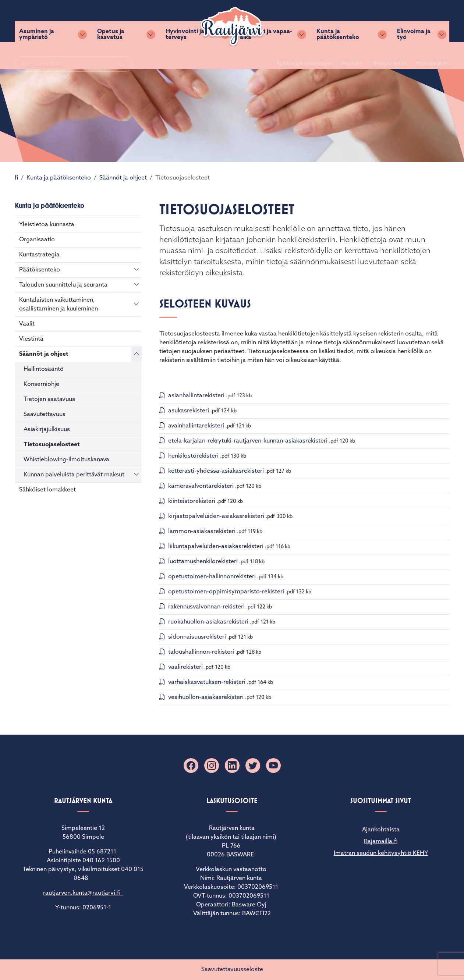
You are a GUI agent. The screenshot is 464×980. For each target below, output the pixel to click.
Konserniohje (41, 384)
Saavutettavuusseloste (232, 970)
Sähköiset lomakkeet (296, 21)
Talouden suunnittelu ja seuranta (63, 285)
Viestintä (31, 339)
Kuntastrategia (39, 255)
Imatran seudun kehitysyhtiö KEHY (381, 853)
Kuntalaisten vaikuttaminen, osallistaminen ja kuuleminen (59, 305)
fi (16, 178)
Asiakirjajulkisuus (47, 430)
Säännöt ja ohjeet (123, 178)
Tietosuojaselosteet (52, 445)
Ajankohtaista (381, 830)
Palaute (343, 21)
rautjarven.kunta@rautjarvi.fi (83, 893)
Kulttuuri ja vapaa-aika (266, 56)
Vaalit (27, 324)
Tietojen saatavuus (49, 400)
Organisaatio (37, 240)
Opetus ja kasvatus (111, 56)
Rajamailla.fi (381, 842)
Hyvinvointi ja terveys (185, 56)
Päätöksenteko (40, 270)
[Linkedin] (232, 766)
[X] (253, 766)
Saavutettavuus (45, 415)
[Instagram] (212, 766)
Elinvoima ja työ (414, 56)
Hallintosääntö (44, 369)
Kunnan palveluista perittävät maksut (74, 475)
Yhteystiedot (380, 21)
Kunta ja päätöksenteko (338, 56)
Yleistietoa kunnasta (47, 225)
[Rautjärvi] (232, 26)
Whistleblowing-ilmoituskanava (66, 460)
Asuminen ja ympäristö (37, 56)
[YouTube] (273, 766)
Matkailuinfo (424, 21)
